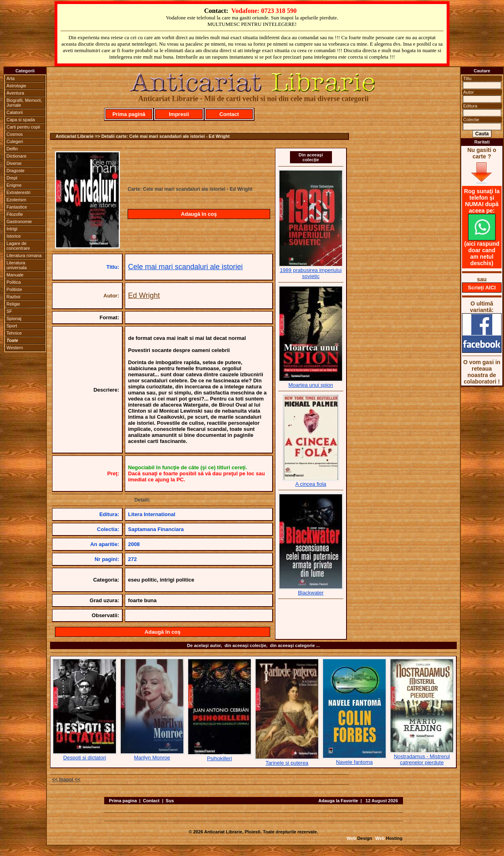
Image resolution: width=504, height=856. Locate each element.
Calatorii (15, 112)
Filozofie (15, 214)
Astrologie (16, 86)
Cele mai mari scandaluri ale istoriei (185, 267)
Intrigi (12, 229)
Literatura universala (17, 265)
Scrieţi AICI (482, 288)
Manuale (15, 275)
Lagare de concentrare (18, 246)
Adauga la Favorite (338, 801)
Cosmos (15, 134)
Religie (13, 304)
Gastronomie (19, 221)
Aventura (15, 93)
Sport (12, 326)
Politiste (14, 289)
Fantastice (17, 207)
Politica (14, 282)
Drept (12, 178)
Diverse (14, 163)
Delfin (12, 149)
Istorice (14, 236)
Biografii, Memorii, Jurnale (24, 103)
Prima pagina (123, 801)
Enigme (14, 185)
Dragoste (16, 171)
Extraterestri (18, 192)
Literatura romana (24, 255)
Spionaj (14, 318)
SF (9, 311)
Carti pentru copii (23, 127)
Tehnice (14, 333)
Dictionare (17, 156)
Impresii (179, 114)
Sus (170, 801)
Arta (10, 78)
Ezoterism (16, 200)
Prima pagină (129, 114)
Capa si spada (21, 120)
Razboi (13, 297)
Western (15, 348)
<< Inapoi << (66, 780)
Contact (229, 114)
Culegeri (15, 141)
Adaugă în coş (199, 214)
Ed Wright (144, 295)
